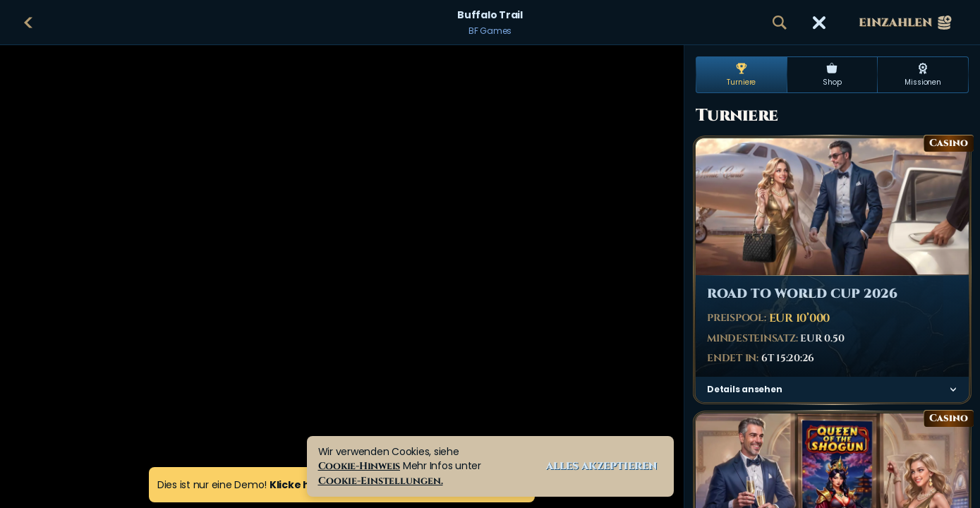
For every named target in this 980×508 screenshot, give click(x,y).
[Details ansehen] (953, 389)
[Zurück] (28, 23)
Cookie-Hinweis (359, 466)
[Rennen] (819, 23)
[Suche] (780, 23)
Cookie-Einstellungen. (381, 481)
